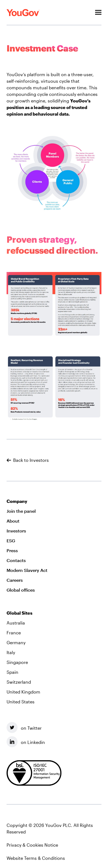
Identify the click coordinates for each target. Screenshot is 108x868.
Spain (12, 672)
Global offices (21, 590)
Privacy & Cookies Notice (32, 845)
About (13, 521)
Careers (15, 580)
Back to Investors (28, 460)
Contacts (16, 560)
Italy (11, 652)
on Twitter (24, 727)
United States (21, 702)
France (14, 633)
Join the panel (21, 511)
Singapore (17, 662)
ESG (11, 541)
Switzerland (19, 682)
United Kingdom (23, 692)
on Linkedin (26, 742)
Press (12, 550)
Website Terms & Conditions (36, 858)
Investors (16, 531)
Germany (16, 642)
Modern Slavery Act (27, 570)
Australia (16, 623)
